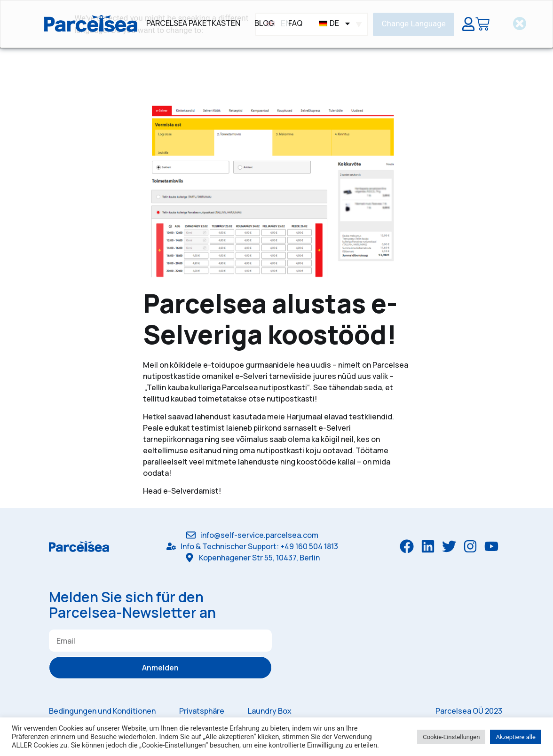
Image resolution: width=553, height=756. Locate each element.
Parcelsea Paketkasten (193, 23)
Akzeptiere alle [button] (516, 737)
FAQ (295, 23)
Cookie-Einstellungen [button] (451, 737)
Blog (264, 23)
